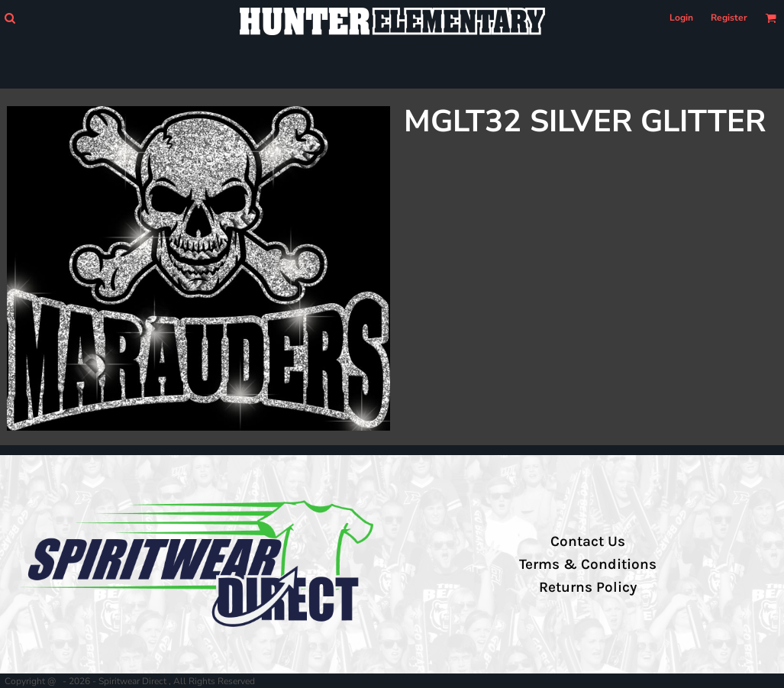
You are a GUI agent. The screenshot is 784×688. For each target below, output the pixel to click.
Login (681, 18)
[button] (10, 18)
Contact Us (588, 541)
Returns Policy (588, 587)
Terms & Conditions (588, 564)
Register (729, 18)
